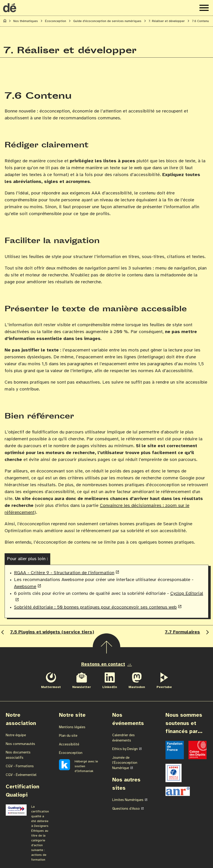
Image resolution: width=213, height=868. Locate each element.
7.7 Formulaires (187, 632)
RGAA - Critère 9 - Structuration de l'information (64, 573)
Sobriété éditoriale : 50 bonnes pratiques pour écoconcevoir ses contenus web (95, 607)
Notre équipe (16, 735)
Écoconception (71, 753)
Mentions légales (72, 727)
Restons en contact (103, 664)
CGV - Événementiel (21, 775)
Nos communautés (20, 744)
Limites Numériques (128, 800)
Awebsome (25, 587)
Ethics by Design (125, 749)
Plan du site (68, 736)
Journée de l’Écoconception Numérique (125, 763)
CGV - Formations (20, 766)
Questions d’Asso (126, 809)
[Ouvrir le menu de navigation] (204, 8)
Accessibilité (69, 744)
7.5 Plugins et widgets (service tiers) (47, 632)
